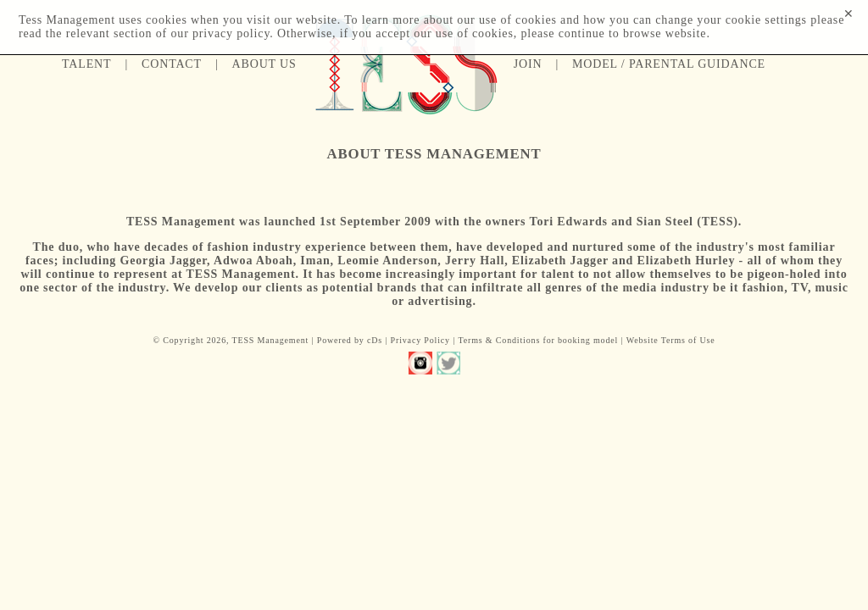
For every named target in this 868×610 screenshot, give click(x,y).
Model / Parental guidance (669, 64)
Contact (172, 64)
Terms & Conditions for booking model (538, 340)
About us (264, 64)
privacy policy (231, 33)
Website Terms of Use (671, 340)
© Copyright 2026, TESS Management (231, 340)
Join (528, 64)
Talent (86, 64)
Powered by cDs (350, 340)
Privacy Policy (420, 340)
